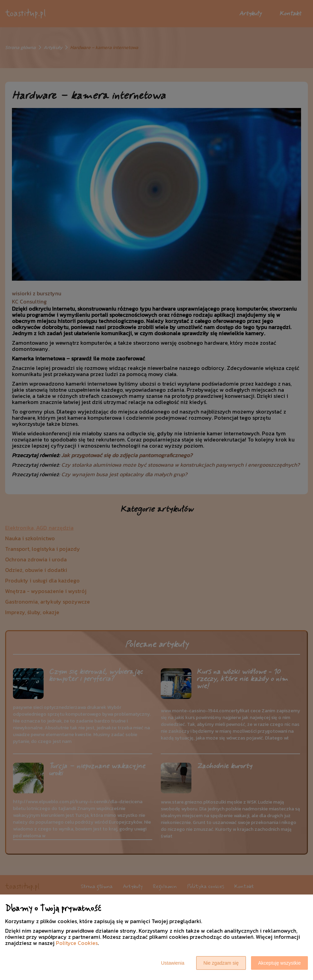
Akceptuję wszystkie (279, 963)
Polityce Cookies (77, 943)
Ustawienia (173, 963)
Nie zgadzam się (221, 963)
